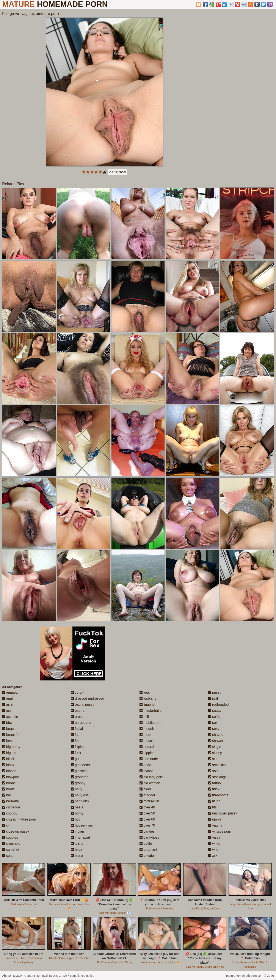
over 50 (147, 813)
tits (212, 807)
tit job (214, 801)
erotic (77, 717)
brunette (10, 801)
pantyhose (149, 837)
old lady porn (151, 777)
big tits (9, 753)
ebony (78, 711)
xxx (213, 856)
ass (7, 711)
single (215, 747)
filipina (78, 747)
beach (9, 729)
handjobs (80, 801)
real (213, 698)
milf (144, 717)
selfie (214, 717)
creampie (11, 843)
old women (150, 783)
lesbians (148, 698)
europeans (81, 723)
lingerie (147, 705)
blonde (9, 771)
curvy (77, 692)
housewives (82, 825)
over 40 (147, 807)
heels (77, 807)
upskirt (215, 819)
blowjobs (11, 777)
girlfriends (80, 765)
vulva (214, 837)
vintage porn (220, 831)
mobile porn (151, 723)
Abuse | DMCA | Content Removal (25, 976)
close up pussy (16, 831)
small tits (217, 765)
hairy (77, 789)
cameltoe (11, 807)
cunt (7, 856)
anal (7, 698)
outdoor (147, 795)
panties (147, 831)
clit (6, 825)
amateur (10, 692)
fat (75, 735)
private (147, 856)
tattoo (215, 783)
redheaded (219, 705)
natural (147, 747)
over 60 (147, 819)
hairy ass (80, 795)
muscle (147, 741)
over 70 (147, 825)
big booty (11, 747)
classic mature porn (19, 819)
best (7, 741)
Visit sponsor (118, 172)
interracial (80, 837)
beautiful (11, 735)
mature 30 (149, 801)
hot (75, 819)
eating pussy (83, 705)
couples (10, 837)
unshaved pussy (223, 813)
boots (8, 789)
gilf (75, 759)
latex (77, 850)
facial (77, 729)
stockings (217, 777)
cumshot (11, 850)
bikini (8, 759)
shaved (216, 735)
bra (7, 795)
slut (213, 759)
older (145, 789)
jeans (77, 843)
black (8, 765)
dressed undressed (88, 698)
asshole (10, 717)
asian (8, 705)
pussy (215, 692)
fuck (76, 753)
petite (146, 843)
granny (78, 783)
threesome (218, 795)
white (214, 843)
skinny (215, 753)
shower (216, 741)
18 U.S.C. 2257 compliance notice (71, 976)
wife (213, 850)
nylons (147, 771)
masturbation (151, 711)
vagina (215, 825)
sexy (214, 729)
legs (145, 692)
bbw (7, 723)
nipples (147, 753)
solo (213, 771)
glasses (79, 771)
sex (213, 723)
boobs (9, 783)
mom (145, 735)
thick (214, 789)
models (147, 729)
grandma (80, 777)
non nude (149, 759)
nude (145, 765)
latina (77, 856)
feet (76, 741)
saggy (215, 711)
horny (77, 813)
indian (78, 831)
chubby (10, 813)
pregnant (148, 850)
